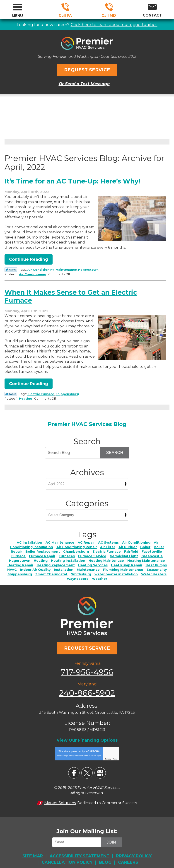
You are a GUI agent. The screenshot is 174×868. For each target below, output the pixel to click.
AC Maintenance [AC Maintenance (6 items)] (60, 539)
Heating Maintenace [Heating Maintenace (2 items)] (106, 557)
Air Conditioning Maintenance (52, 268)
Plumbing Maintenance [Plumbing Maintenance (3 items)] (123, 566)
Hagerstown (88, 268)
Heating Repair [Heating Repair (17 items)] (20, 561)
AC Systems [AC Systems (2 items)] (108, 539)
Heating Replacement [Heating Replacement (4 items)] (56, 561)
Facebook (74, 766)
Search (115, 449)
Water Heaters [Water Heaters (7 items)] (154, 570)
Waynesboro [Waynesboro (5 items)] (78, 575)
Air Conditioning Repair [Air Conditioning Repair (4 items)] (77, 543)
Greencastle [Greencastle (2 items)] (152, 552)
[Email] (77, 834)
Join (111, 834)
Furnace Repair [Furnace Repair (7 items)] (42, 552)
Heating (40, 395)
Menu (17, 16)
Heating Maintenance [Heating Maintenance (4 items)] (146, 557)
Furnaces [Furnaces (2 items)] (67, 552)
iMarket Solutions (60, 795)
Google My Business (100, 766)
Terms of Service (90, 749)
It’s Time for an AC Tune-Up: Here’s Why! (76, 180)
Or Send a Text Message (84, 83)
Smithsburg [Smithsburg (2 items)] (81, 570)
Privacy (108, 752)
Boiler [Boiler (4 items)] (145, 543)
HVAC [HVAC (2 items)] (12, 566)
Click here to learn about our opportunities (114, 24)
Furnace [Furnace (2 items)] (18, 552)
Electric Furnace (41, 391)
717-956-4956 (65, 7)
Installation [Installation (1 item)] (64, 566)
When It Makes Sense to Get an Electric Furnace (74, 294)
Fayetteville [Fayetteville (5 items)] (152, 548)
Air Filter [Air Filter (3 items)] (108, 543)
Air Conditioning (47, 272)
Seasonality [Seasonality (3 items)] (157, 566)
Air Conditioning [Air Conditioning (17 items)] (136, 539)
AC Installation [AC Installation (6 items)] (29, 539)
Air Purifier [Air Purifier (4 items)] (128, 543)
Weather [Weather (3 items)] (100, 575)
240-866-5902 (109, 7)
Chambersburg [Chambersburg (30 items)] (76, 548)
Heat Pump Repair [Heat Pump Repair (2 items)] (127, 561)
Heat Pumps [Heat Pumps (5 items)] (156, 561)
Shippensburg (67, 391)
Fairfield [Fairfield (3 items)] (131, 548)
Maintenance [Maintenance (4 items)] (88, 566)
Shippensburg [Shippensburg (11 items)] (20, 570)
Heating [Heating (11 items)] (41, 557)
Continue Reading (29, 258)
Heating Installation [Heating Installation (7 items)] (68, 557)
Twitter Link (11, 268)
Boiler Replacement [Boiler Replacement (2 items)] (43, 548)
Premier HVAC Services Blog (87, 420)
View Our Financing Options (87, 733)
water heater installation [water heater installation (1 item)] (116, 570)
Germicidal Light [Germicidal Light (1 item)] (124, 552)
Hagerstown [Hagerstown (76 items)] (20, 557)
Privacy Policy (74, 749)
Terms (115, 752)
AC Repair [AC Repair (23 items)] (86, 539)
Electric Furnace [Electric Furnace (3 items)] (107, 548)
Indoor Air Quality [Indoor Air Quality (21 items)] (35, 566)
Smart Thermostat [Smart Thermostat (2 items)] (51, 570)
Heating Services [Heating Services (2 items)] (93, 561)
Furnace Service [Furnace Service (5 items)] (92, 552)
